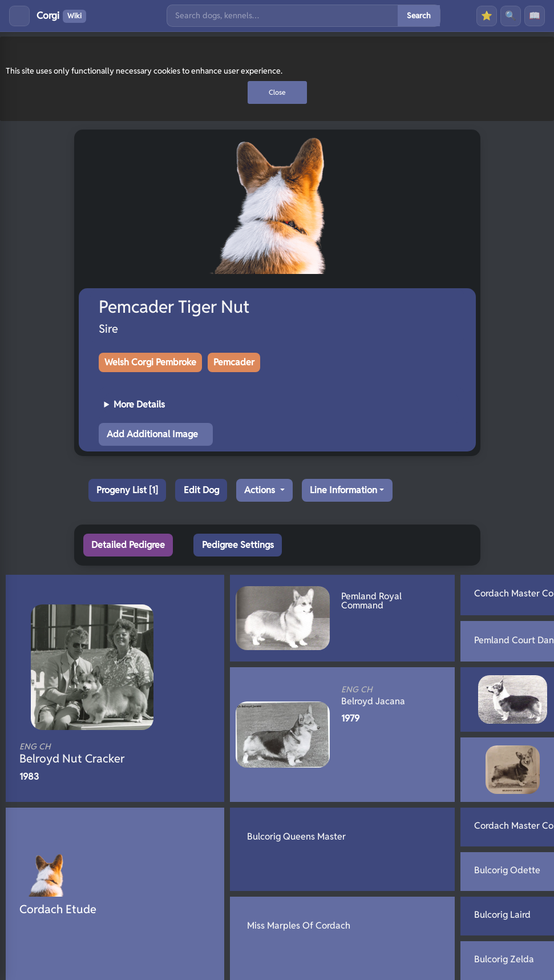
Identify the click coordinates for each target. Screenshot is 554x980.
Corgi (61, 16)
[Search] (282, 16)
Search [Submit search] (419, 15)
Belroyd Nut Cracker (96, 753)
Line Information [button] (343, 490)
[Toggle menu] (19, 16)
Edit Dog (201, 490)
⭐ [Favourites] (487, 16)
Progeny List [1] (127, 490)
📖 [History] (535, 16)
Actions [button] (261, 490)
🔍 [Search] (511, 16)
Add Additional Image (152, 434)
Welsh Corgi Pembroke (150, 362)
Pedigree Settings (238, 545)
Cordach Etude (58, 909)
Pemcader (234, 362)
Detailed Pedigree (128, 545)
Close (277, 92)
